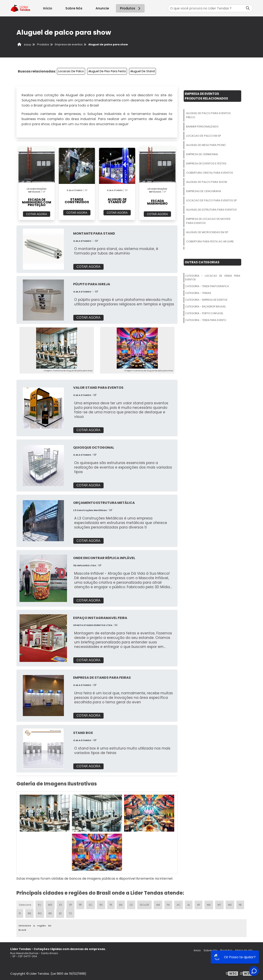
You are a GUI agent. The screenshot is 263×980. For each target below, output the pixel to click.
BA (121, 905)
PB (240, 905)
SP (70, 905)
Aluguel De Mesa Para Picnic (206, 145)
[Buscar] (248, 8)
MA (209, 905)
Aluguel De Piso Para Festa (107, 71)
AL (189, 905)
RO (40, 913)
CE (131, 905)
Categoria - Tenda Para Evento (206, 320)
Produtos (131, 8)
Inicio (197, 950)
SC (91, 905)
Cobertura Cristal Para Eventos (210, 173)
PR (80, 905)
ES (61, 905)
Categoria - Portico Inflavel (204, 313)
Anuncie (102, 8)
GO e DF (144, 905)
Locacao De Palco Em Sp (204, 136)
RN (29, 913)
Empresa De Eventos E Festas (206, 163)
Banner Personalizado (202, 127)
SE (60, 913)
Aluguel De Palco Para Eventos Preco (208, 115)
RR (50, 913)
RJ (40, 905)
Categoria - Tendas (198, 293)
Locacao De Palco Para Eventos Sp (212, 200)
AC (179, 905)
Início (48, 8)
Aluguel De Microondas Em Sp (207, 232)
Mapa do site (244, 950)
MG (50, 905)
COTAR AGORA (37, 214)
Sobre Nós (74, 8)
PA (168, 905)
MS (230, 905)
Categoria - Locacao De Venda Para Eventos (213, 278)
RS (101, 905)
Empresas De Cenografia (204, 191)
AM (158, 905)
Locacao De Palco (71, 71)
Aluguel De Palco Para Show (207, 182)
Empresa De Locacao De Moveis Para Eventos (208, 221)
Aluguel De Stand (142, 71)
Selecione (25, 905)
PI (20, 913)
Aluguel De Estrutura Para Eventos (211, 210)
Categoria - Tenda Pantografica (207, 286)
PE (111, 905)
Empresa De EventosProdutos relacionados (206, 96)
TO (70, 913)
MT (219, 905)
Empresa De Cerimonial (202, 154)
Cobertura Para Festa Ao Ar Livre (210, 241)
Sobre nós (211, 950)
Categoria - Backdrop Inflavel (205, 307)
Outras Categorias (202, 262)
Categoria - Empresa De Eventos (206, 300)
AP (198, 905)
